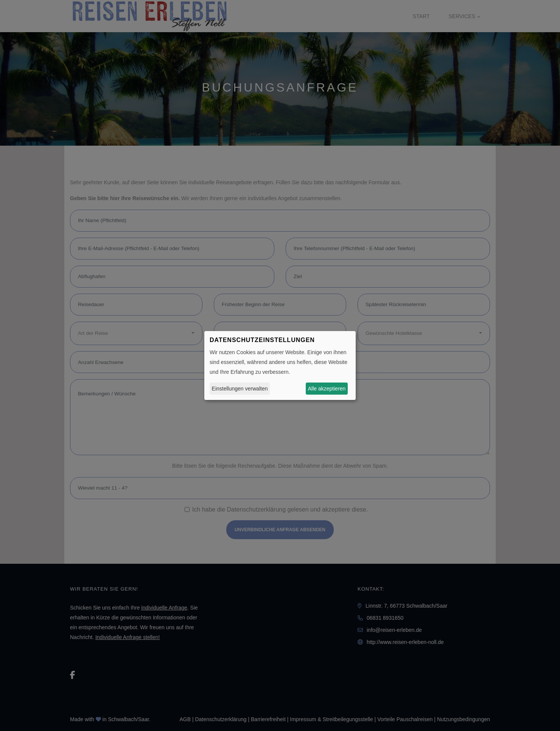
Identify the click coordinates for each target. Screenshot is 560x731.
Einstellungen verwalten (240, 389)
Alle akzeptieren (327, 389)
